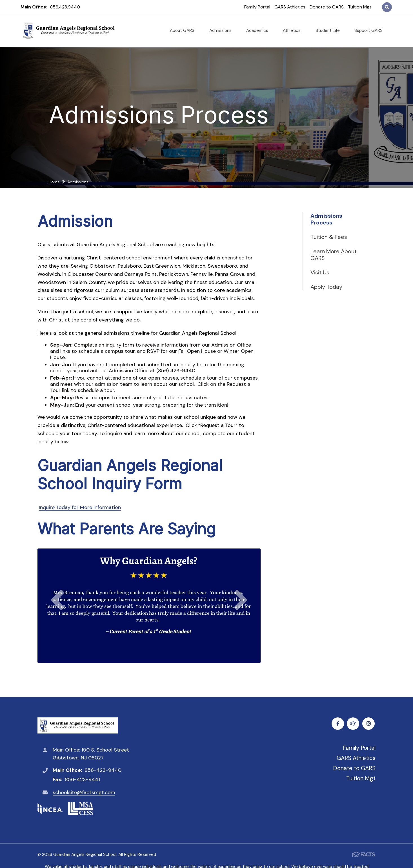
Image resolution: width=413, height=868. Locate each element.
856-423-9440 (103, 770)
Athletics (294, 30)
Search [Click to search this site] (387, 7)
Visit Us (320, 272)
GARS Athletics (290, 7)
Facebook (338, 723)
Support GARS (371, 30)
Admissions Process (326, 219)
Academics (259, 30)
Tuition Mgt (360, 7)
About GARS (184, 30)
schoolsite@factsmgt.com (84, 792)
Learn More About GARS (334, 255)
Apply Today (326, 287)
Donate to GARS (327, 7)
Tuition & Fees (329, 237)
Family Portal (257, 7)
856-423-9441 (82, 779)
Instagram (354, 723)
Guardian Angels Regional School (78, 725)
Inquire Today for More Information (80, 507)
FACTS (369, 723)
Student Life (330, 30)
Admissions (223, 30)
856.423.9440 (65, 7)
